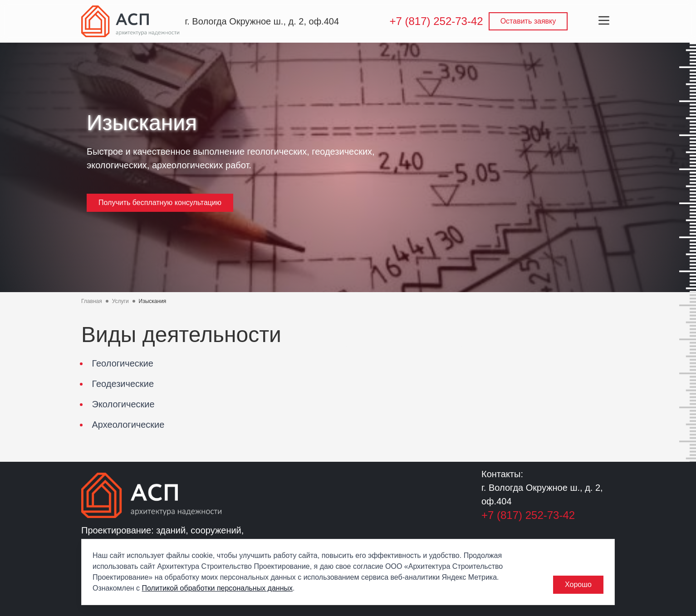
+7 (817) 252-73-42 (436, 21)
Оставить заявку (528, 21)
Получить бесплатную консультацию (160, 203)
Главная (92, 301)
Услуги (120, 301)
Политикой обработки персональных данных (217, 588)
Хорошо (578, 584)
